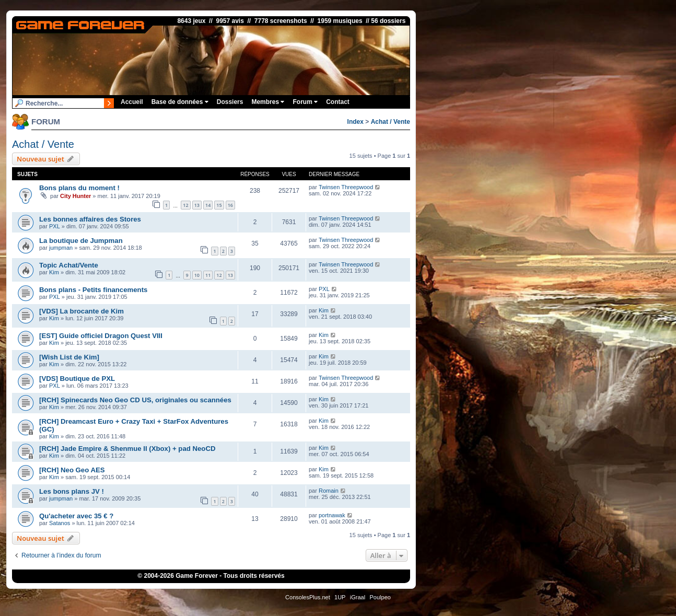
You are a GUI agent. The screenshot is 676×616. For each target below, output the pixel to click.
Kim (54, 272)
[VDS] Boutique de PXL (77, 379)
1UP (340, 597)
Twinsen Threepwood (346, 187)
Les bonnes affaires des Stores (90, 219)
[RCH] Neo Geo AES (72, 470)
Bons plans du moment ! (79, 188)
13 (197, 205)
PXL (55, 226)
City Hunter (75, 196)
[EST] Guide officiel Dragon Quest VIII (101, 336)
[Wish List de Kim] (69, 357)
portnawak (332, 515)
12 (185, 205)
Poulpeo (380, 597)
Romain (329, 491)
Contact (338, 102)
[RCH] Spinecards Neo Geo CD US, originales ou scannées (135, 400)
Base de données (180, 102)
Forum (305, 102)
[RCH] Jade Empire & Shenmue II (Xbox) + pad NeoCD (127, 449)
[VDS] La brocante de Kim (81, 311)
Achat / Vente (391, 122)
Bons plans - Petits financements (93, 290)
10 (197, 275)
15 (219, 205)
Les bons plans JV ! (72, 491)
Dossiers (230, 102)
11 (208, 275)
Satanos (60, 523)
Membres (268, 102)
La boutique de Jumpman (81, 241)
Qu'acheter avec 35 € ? (76, 516)
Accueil (132, 102)
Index (356, 122)
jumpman (61, 248)
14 (208, 205)
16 (230, 205)
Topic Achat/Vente (69, 265)
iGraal (358, 597)
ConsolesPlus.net (308, 597)
